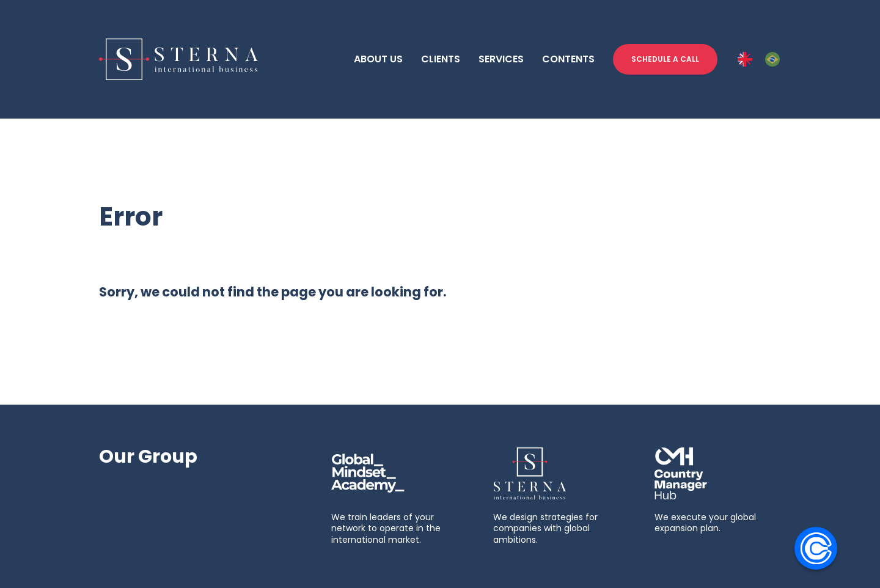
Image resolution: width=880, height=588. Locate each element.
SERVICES (501, 59)
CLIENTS (441, 59)
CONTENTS (568, 59)
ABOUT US (378, 59)
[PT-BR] (772, 59)
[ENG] (745, 59)
